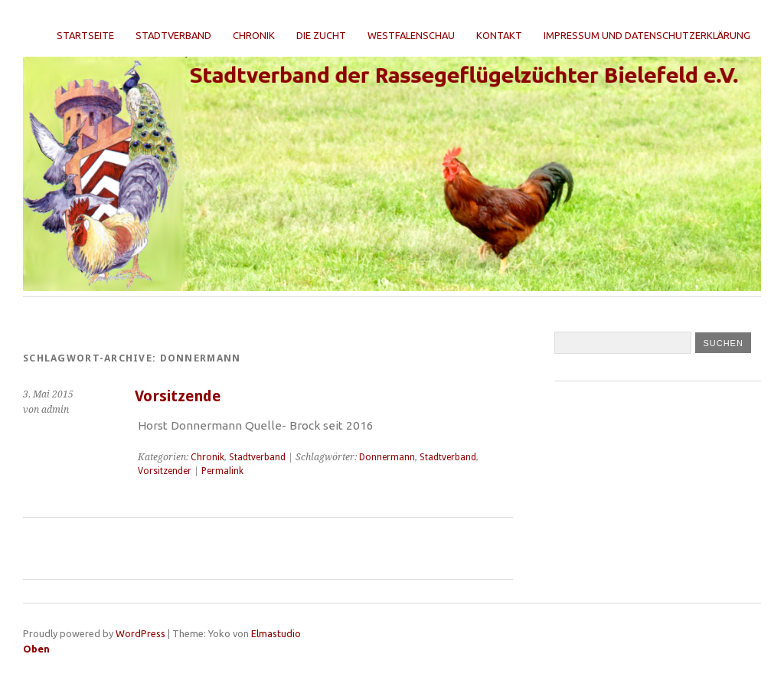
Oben (36, 649)
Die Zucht (321, 35)
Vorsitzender (165, 471)
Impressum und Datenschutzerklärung (647, 35)
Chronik (254, 35)
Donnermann (387, 457)
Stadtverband (173, 35)
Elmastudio (276, 633)
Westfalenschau (411, 35)
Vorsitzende (178, 396)
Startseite (85, 35)
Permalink (222, 471)
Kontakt (499, 35)
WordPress (140, 633)
